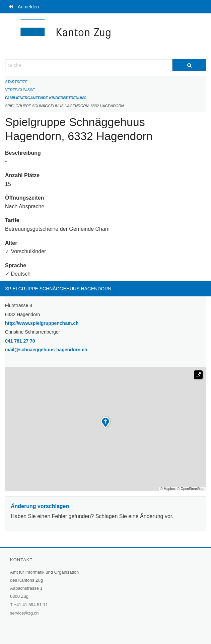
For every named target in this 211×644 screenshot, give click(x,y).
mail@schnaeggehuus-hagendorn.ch (46, 350)
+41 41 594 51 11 (31, 605)
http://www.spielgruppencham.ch (59, 323)
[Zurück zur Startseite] (105, 36)
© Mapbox (168, 489)
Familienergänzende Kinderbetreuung (46, 98)
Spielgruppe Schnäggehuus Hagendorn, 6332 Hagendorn (64, 106)
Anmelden (28, 7)
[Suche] (189, 65)
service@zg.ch (24, 613)
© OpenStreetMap (191, 489)
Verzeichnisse (20, 90)
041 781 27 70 (20, 341)
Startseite (16, 82)
